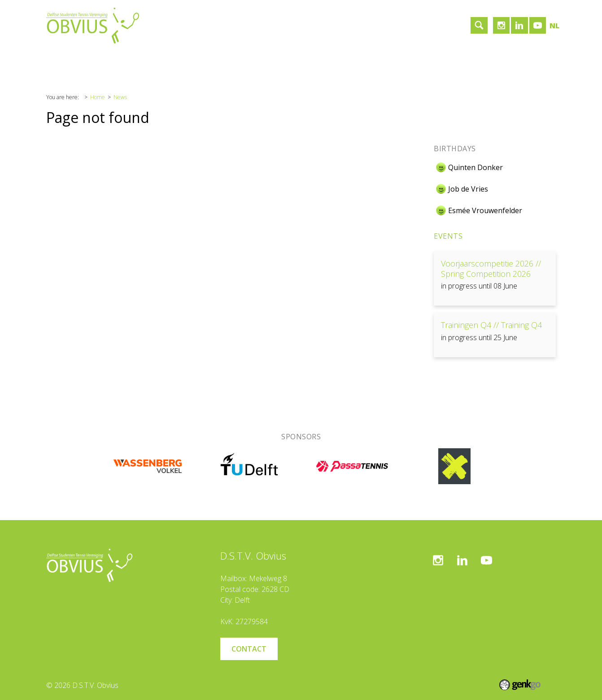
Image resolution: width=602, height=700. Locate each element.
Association (106, 60)
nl (554, 26)
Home (63, 60)
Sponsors (190, 60)
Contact (232, 60)
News (120, 97)
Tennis (150, 60)
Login (343, 60)
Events (448, 236)
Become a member (290, 60)
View (495, 278)
